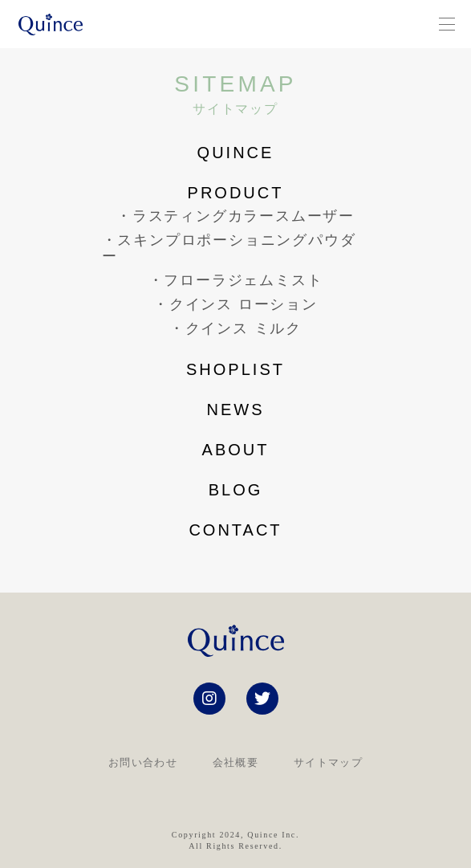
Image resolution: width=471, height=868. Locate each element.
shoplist (235, 369)
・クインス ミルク (235, 329)
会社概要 (235, 762)
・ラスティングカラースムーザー (235, 216)
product (236, 193)
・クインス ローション (235, 305)
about (236, 450)
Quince (236, 153)
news (236, 410)
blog (236, 490)
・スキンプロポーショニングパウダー (229, 249)
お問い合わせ (143, 762)
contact (235, 530)
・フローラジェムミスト (236, 281)
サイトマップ (328, 762)
